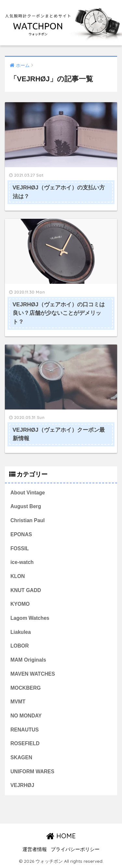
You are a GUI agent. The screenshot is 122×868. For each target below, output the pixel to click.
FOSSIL (20, 548)
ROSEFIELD (25, 743)
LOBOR (20, 646)
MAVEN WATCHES (33, 674)
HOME (61, 836)
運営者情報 (35, 849)
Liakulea (21, 632)
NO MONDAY (26, 716)
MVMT (18, 702)
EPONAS (21, 534)
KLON (18, 576)
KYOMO (20, 604)
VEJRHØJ (22, 785)
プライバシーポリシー (75, 849)
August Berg (26, 506)
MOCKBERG (26, 688)
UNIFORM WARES (32, 772)
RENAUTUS (25, 730)
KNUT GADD (26, 590)
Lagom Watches (30, 618)
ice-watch (22, 562)
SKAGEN (21, 757)
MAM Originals (28, 660)
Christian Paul (27, 520)
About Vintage (28, 493)
